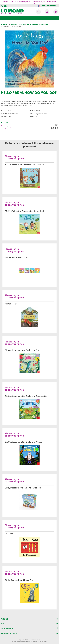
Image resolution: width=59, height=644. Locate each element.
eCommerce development (19, 642)
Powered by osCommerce (40, 642)
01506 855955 (2, 6)
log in (7, 126)
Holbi (30, 642)
